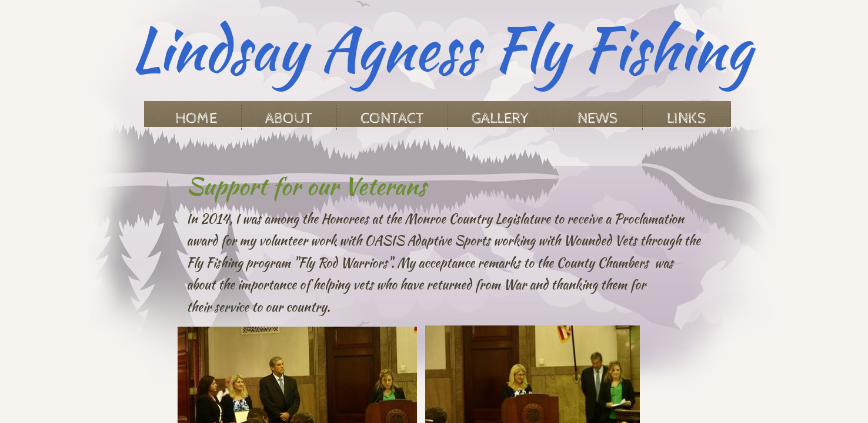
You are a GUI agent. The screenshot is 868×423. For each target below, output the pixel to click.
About (289, 118)
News (598, 118)
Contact (392, 118)
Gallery (500, 118)
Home (196, 118)
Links (687, 118)
